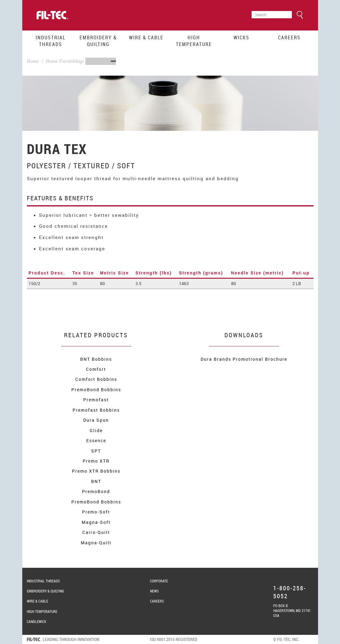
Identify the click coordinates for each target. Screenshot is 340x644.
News (154, 591)
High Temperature (194, 41)
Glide (96, 430)
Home (33, 61)
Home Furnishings (65, 61)
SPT (96, 451)
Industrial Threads (51, 41)
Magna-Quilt (96, 543)
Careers (289, 38)
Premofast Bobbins (96, 410)
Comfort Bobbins (96, 379)
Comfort (96, 369)
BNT (96, 481)
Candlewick (37, 621)
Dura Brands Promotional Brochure (244, 359)
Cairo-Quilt (96, 532)
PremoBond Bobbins (96, 390)
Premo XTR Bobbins (96, 471)
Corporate (159, 581)
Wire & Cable (146, 38)
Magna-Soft (96, 522)
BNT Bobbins (96, 359)
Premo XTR (96, 461)
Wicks (242, 38)
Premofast (96, 400)
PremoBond (96, 491)
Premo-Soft (96, 512)
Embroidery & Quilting (98, 41)
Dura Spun (96, 420)
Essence (96, 440)
